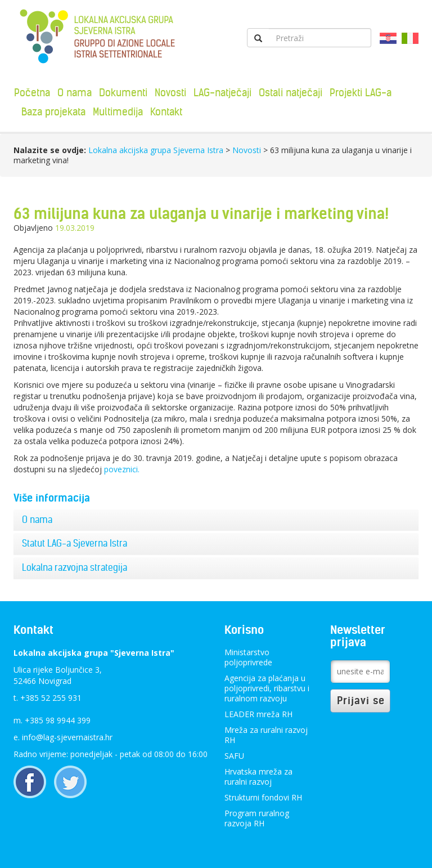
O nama (75, 93)
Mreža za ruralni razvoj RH (266, 735)
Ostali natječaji (291, 93)
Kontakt (166, 112)
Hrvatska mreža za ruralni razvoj (258, 777)
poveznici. (122, 469)
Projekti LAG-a (361, 93)
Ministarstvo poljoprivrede (248, 657)
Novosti (170, 93)
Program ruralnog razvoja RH (257, 818)
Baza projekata (53, 112)
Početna (32, 93)
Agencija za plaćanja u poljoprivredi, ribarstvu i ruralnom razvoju (267, 688)
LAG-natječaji (222, 93)
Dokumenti (123, 93)
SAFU (234, 756)
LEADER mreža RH (258, 714)
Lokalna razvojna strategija (75, 567)
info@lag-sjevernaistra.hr (67, 737)
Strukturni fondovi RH (263, 797)
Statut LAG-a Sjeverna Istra (75, 543)
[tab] (216, 520)
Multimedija (118, 112)
